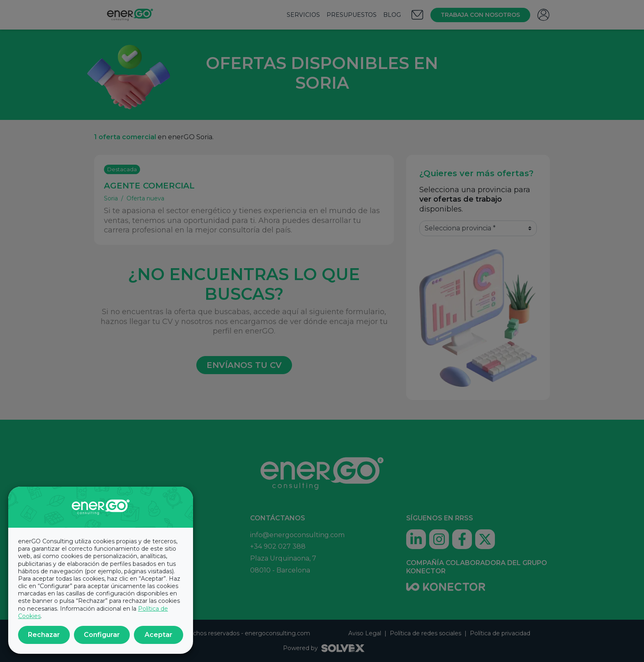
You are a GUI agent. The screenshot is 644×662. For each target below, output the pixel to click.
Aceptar (159, 635)
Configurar (102, 635)
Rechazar (44, 635)
